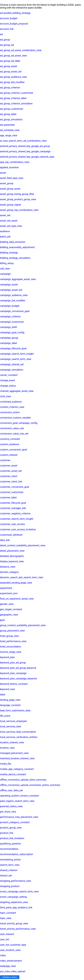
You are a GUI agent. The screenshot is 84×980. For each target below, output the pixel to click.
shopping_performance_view (16, 881)
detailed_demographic (12, 556)
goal (2, 620)
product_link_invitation (12, 838)
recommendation (9, 849)
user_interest (7, 934)
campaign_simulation (12, 370)
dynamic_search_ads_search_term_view (22, 577)
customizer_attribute (11, 535)
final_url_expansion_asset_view (17, 599)
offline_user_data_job (11, 790)
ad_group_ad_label (10, 61)
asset (3, 173)
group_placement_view (12, 631)
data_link (5, 540)
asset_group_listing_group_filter (17, 194)
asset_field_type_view (12, 178)
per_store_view (8, 812)
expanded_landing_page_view (16, 583)
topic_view (6, 918)
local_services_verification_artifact (19, 737)
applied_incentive (9, 167)
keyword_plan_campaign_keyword (18, 679)
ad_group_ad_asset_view (13, 56)
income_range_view (11, 652)
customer (5, 460)
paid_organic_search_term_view (17, 801)
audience (5, 231)
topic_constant (8, 913)
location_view (7, 748)
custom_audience (10, 444)
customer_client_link (11, 482)
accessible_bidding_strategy (15, 13)
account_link (7, 29)
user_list (4, 939)
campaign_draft (8, 327)
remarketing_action (10, 860)
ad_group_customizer (12, 109)
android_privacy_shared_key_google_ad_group (25, 146)
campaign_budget (10, 306)
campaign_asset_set (11, 290)
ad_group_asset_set (11, 72)
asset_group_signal (10, 205)
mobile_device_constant (13, 774)
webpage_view (8, 966)
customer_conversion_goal (15, 487)
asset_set (5, 215)
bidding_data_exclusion (13, 242)
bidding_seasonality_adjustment (17, 247)
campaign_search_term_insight (17, 354)
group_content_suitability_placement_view (23, 625)
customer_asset (9, 466)
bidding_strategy (9, 253)
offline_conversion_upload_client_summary (23, 780)
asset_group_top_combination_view (19, 210)
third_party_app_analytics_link (16, 908)
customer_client (9, 476)
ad (1, 34)
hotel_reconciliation (11, 647)
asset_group (7, 183)
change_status (8, 386)
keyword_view (8, 689)
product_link (7, 833)
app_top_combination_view (15, 162)
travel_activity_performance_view (18, 929)
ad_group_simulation (11, 119)
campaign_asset (9, 285)
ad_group (5, 40)
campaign (5, 274)
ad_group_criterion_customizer (17, 93)
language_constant (10, 705)
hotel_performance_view (13, 641)
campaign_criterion (10, 316)
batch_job (5, 237)
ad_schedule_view (10, 130)
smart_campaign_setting (13, 897)
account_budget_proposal (14, 24)
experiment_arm (9, 593)
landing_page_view (10, 700)
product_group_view (11, 828)
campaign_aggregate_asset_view (18, 279)
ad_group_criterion (10, 88)
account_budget (9, 18)
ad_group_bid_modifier (12, 82)
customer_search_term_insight (17, 519)
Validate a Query (10, 977)
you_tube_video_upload (13, 971)
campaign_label (9, 343)
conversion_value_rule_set (14, 434)
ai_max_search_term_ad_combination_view (23, 141)
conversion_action (10, 412)
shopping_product (10, 886)
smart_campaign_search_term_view (19, 892)
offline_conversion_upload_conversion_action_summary (30, 785)
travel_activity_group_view (14, 923)
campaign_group (9, 338)
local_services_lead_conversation (18, 732)
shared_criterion (9, 870)
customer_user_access (12, 524)
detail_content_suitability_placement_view (23, 545)
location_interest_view (12, 742)
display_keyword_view (12, 561)
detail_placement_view (12, 551)
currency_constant (10, 439)
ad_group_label (8, 114)
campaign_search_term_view (16, 359)
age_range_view (9, 135)
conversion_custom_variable (15, 418)
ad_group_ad (7, 45)
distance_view (8, 567)
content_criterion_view (12, 407)
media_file (6, 764)
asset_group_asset (10, 189)
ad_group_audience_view (13, 77)
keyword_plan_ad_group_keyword (18, 668)
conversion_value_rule (12, 428)
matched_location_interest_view (17, 758)
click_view (5, 396)
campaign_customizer (12, 322)
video (3, 955)
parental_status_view (11, 806)
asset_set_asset (9, 221)
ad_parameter (7, 125)
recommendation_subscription (17, 854)
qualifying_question (10, 844)
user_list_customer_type (13, 945)
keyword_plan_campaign (13, 673)
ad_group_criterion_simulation (16, 104)
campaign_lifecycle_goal (13, 348)
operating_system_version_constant (19, 796)
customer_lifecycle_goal (13, 503)
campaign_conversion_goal (15, 311)
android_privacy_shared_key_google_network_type (27, 157)
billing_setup (7, 263)
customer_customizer (12, 492)
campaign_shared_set (12, 364)
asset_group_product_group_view (18, 199)
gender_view (7, 604)
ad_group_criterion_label (13, 98)
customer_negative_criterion (15, 514)
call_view (5, 269)
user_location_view (10, 950)
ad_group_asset (9, 66)
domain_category (9, 572)
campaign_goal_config (12, 332)
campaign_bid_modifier (13, 301)
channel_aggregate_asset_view (17, 391)
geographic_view (9, 615)
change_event (7, 380)
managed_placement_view (14, 753)
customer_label (8, 498)
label (3, 695)
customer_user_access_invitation (18, 529)
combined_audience (11, 402)
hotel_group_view (9, 636)
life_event (5, 716)
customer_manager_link (13, 508)
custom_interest (9, 455)
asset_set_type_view (11, 226)
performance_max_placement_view (19, 817)
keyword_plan (7, 657)
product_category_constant (15, 822)
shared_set (6, 876)
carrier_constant (9, 375)
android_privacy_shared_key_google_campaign (25, 151)
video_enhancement (11, 961)
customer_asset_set (11, 471)
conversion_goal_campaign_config (19, 423)
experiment (6, 588)
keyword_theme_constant (14, 684)
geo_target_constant (11, 609)
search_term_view (10, 865)
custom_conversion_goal (13, 450)
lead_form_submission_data (15, 711)
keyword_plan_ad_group (13, 663)
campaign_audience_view (14, 295)
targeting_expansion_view (14, 902)
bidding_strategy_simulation (15, 258)
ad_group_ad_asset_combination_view (21, 50)
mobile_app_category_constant (17, 769)
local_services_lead (10, 726)
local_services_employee (13, 721)
